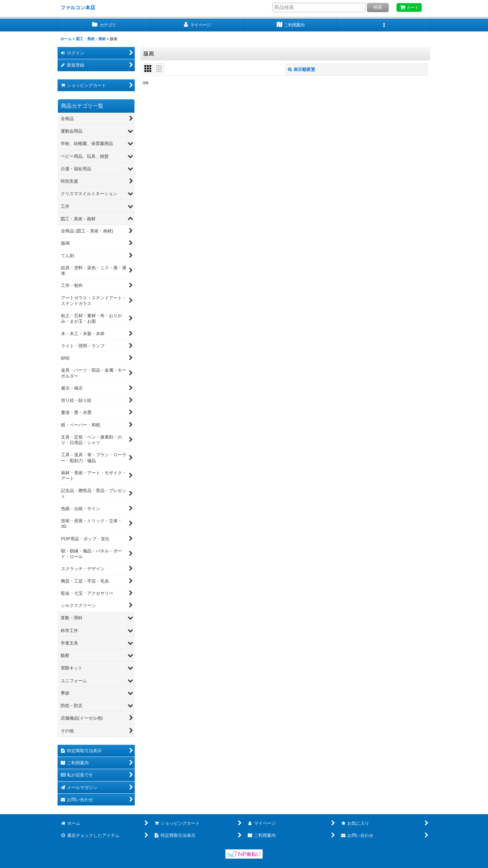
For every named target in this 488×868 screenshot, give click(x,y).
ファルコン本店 (80, 7)
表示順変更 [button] (302, 69)
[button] (384, 25)
